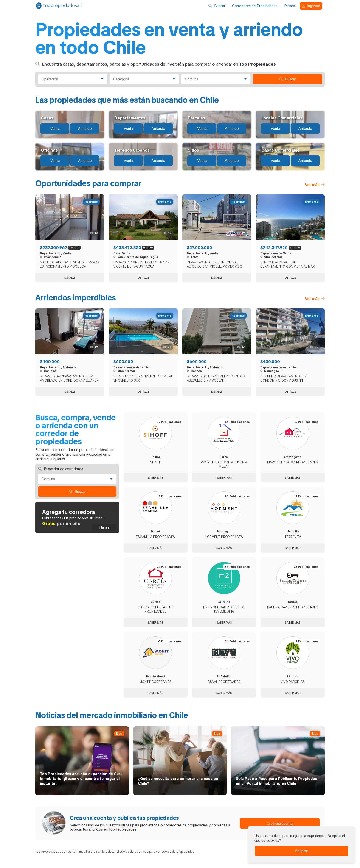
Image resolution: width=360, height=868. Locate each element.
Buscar (217, 6)
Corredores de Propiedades (255, 6)
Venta (55, 129)
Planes (290, 6)
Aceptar (301, 851)
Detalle (70, 278)
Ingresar (311, 6)
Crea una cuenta (280, 823)
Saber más (155, 478)
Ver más (315, 185)
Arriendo (85, 129)
